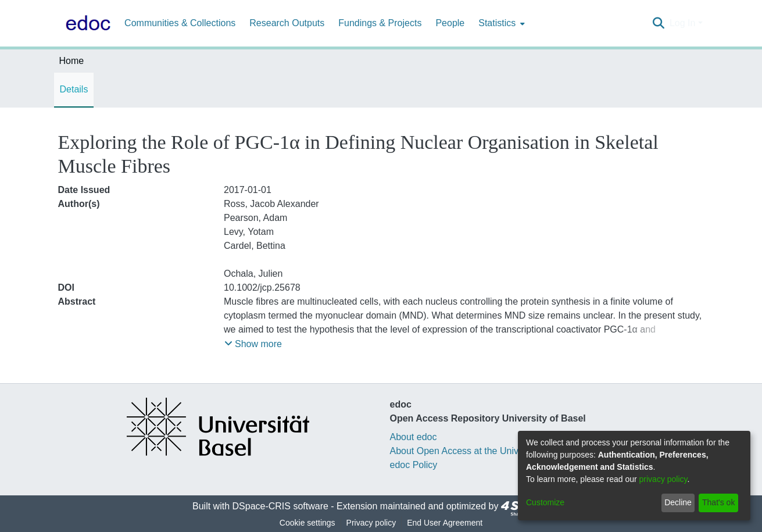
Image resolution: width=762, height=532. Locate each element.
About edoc (414, 437)
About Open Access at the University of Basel (484, 451)
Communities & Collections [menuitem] (180, 23)
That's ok (718, 502)
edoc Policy (414, 465)
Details (74, 89)
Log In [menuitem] (682, 23)
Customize (545, 502)
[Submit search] (659, 23)
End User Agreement (445, 523)
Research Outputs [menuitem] (287, 23)
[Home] (86, 23)
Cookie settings (307, 523)
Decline (678, 502)
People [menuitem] (450, 23)
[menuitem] (500, 23)
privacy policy (663, 479)
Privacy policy (371, 523)
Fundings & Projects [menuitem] (380, 23)
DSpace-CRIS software (280, 506)
